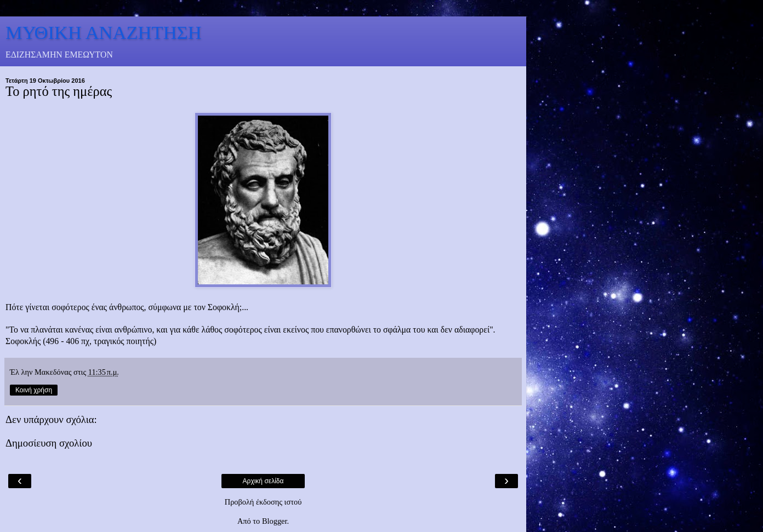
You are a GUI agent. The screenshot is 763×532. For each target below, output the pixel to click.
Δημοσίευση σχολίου (49, 443)
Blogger (275, 521)
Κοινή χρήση (34, 390)
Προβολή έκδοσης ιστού (263, 502)
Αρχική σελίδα (263, 481)
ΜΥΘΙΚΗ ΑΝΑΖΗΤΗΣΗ (104, 32)
